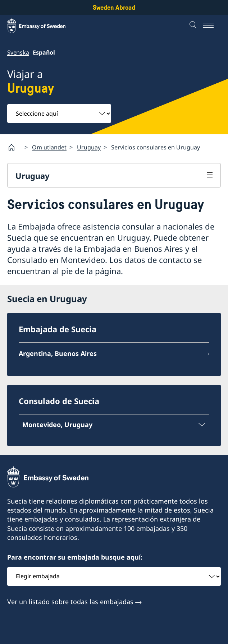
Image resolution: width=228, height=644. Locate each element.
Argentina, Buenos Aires (58, 353)
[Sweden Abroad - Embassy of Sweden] (43, 26)
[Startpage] (14, 147)
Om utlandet (49, 147)
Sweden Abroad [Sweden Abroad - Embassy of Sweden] (114, 7)
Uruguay (89, 147)
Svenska (18, 52)
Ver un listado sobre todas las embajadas (70, 602)
